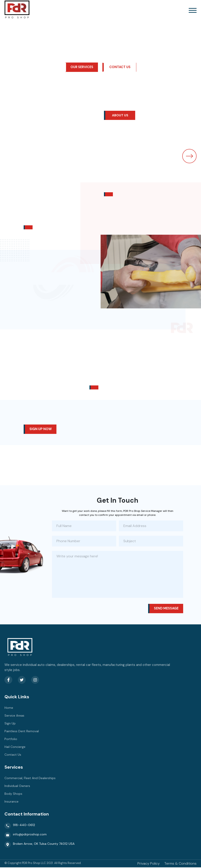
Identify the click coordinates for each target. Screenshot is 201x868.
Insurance (11, 802)
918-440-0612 (20, 826)
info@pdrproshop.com (26, 836)
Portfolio (11, 740)
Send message (165, 609)
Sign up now (41, 430)
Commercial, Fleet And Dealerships (30, 779)
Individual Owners (17, 786)
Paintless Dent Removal (22, 732)
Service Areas (14, 716)
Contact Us (121, 67)
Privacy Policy (149, 864)
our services (82, 67)
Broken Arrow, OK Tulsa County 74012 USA (39, 845)
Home (9, 708)
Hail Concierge (15, 747)
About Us (121, 116)
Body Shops (13, 794)
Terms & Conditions (180, 864)
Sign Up (10, 724)
